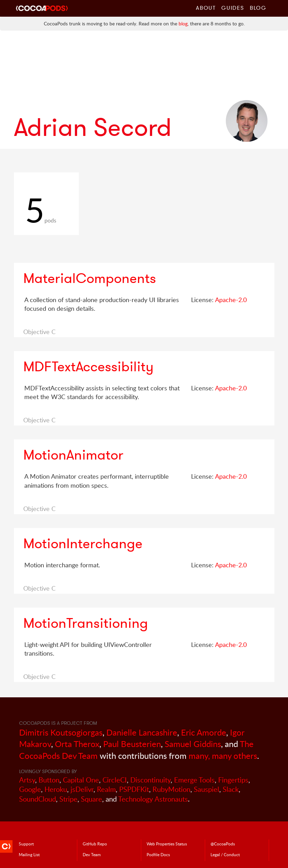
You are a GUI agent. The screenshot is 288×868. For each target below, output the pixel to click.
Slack (231, 789)
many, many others (223, 756)
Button (49, 780)
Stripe (68, 799)
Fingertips (233, 780)
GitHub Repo (95, 844)
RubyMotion (171, 789)
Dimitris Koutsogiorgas (61, 732)
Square (92, 799)
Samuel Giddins (193, 744)
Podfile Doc (158, 854)
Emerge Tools (194, 780)
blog (183, 23)
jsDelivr (82, 789)
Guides (233, 8)
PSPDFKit (134, 789)
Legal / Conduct (225, 854)
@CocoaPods (223, 844)
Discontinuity (150, 780)
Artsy (27, 780)
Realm (106, 789)
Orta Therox (77, 744)
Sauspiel (207, 789)
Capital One (81, 780)
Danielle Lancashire (142, 732)
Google (30, 789)
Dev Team (92, 854)
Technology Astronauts (153, 799)
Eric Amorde (204, 732)
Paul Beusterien (132, 744)
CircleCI (115, 780)
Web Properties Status (167, 844)
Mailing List (29, 854)
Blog (258, 8)
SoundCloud (38, 799)
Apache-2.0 (231, 300)
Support (26, 844)
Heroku (56, 789)
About (206, 8)
